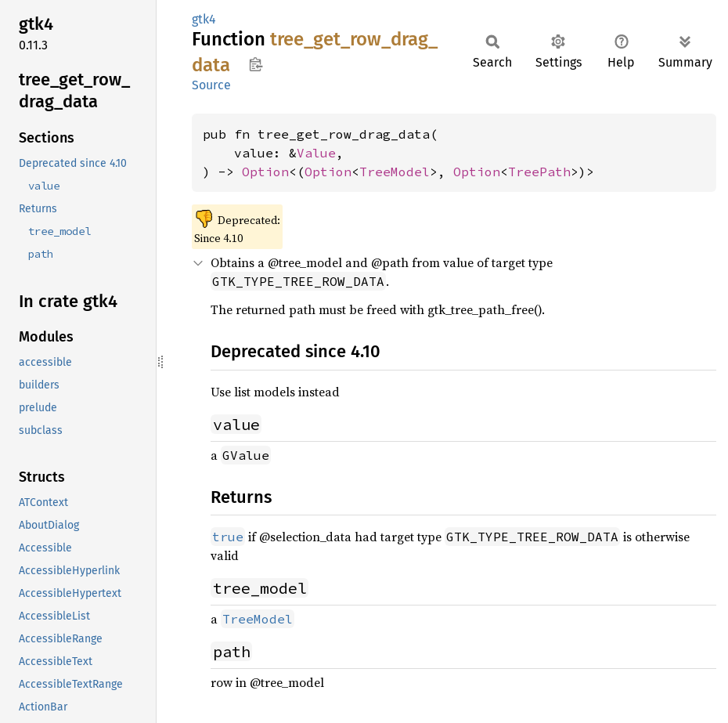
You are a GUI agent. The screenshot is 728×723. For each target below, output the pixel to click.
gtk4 (204, 19)
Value (316, 153)
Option (265, 172)
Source (211, 85)
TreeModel (395, 172)
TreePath (539, 172)
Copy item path (256, 64)
